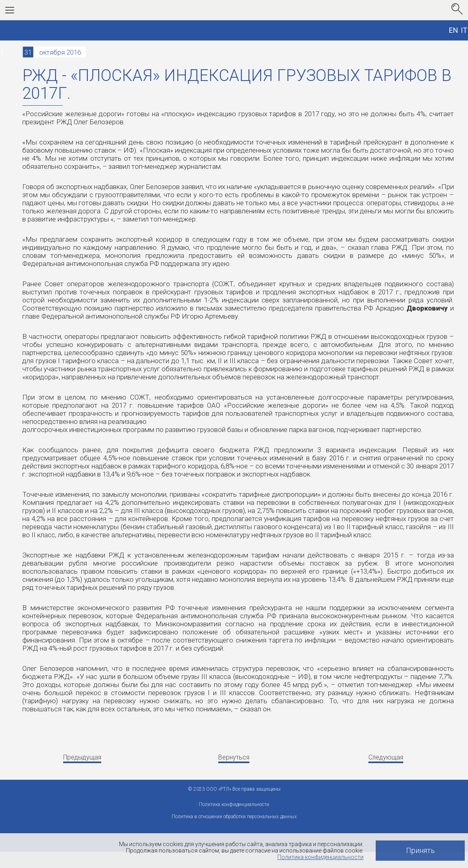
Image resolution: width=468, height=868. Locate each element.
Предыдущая (82, 757)
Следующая (386, 757)
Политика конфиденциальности (320, 857)
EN (454, 30)
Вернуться (234, 757)
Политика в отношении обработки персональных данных (234, 817)
